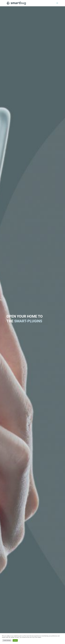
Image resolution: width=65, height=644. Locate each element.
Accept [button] (15, 640)
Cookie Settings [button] (7, 640)
